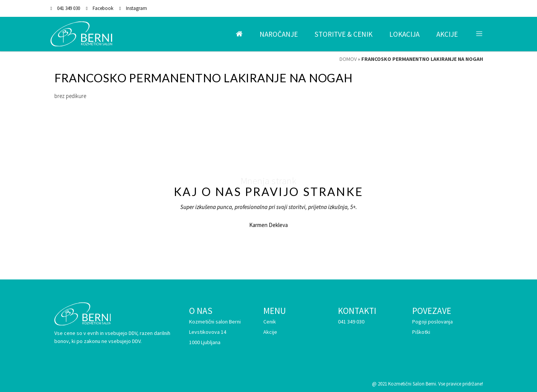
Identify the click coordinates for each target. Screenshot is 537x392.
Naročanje (279, 34)
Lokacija (404, 34)
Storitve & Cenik (344, 34)
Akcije (447, 34)
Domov (348, 59)
